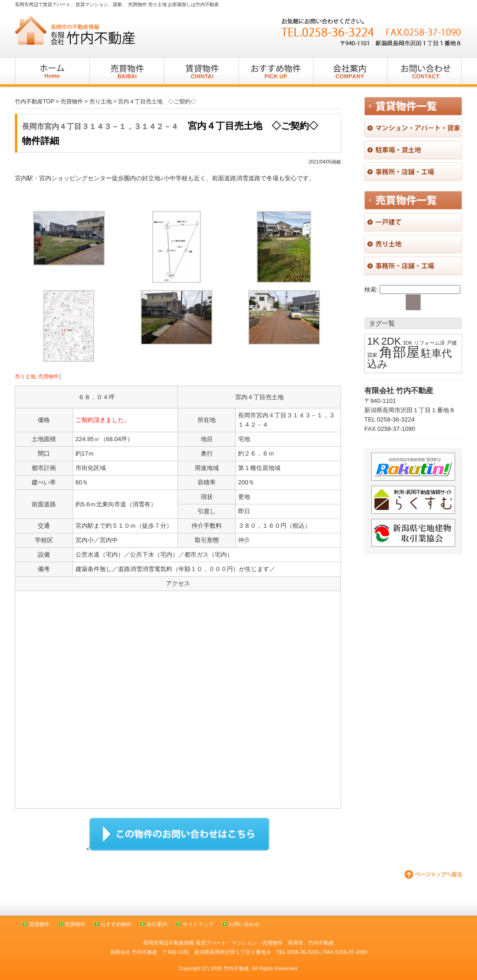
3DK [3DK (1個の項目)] (408, 343)
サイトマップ (198, 924)
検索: (371, 289)
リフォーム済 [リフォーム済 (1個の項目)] (429, 343)
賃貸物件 (39, 924)
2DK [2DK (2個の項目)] (391, 341)
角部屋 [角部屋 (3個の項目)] (399, 352)
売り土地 (25, 376)
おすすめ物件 (116, 924)
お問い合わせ (244, 924)
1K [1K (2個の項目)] (373, 341)
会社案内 (157, 924)
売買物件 (48, 376)
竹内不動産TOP (34, 102)
